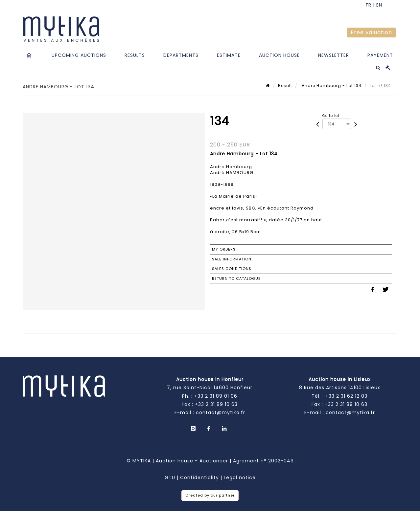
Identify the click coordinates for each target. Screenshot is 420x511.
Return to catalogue (236, 278)
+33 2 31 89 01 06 (216, 396)
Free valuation (371, 32)
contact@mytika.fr (221, 412)
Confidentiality (199, 478)
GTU (170, 478)
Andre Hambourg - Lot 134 (331, 86)
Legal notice (240, 478)
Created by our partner (210, 495)
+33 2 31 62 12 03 (346, 396)
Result (285, 86)
